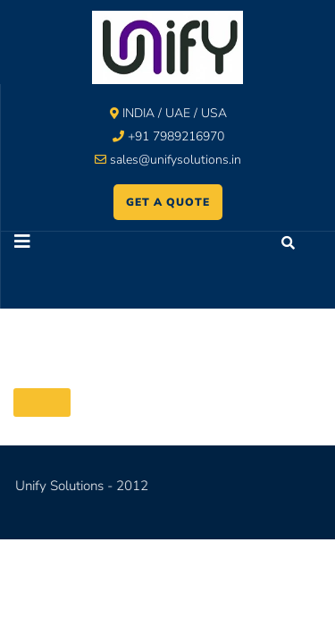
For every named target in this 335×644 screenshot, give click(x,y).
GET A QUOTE (168, 202)
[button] (84, 243)
